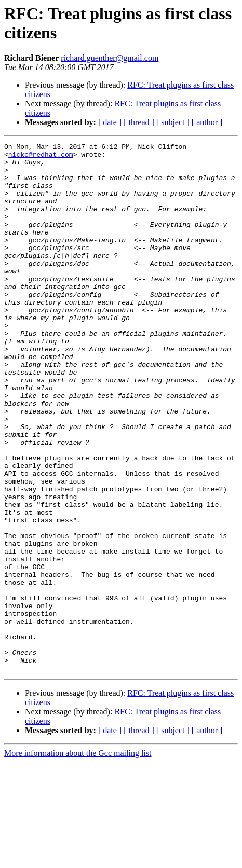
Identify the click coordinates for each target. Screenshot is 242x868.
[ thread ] (139, 122)
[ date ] (110, 122)
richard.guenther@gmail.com (110, 58)
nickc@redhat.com (41, 157)
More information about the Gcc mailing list (78, 859)
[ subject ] (173, 122)
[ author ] (207, 122)
